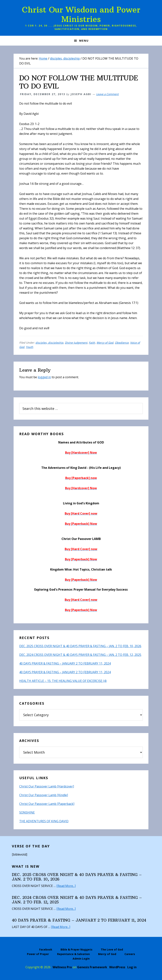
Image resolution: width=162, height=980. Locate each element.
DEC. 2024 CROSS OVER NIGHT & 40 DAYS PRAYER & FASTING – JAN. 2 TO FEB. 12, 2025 (80, 655)
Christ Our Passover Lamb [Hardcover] (47, 786)
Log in (132, 967)
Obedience (122, 343)
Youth (30, 347)
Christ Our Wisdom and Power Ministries (81, 14)
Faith (92, 343)
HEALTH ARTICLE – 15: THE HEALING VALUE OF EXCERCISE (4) (63, 681)
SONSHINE (27, 812)
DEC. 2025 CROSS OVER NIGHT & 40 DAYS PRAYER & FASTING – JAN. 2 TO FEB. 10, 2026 (80, 646)
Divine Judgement (76, 343)
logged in (44, 377)
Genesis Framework (92, 967)
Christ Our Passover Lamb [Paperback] (47, 804)
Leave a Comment (107, 94)
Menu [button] (84, 41)
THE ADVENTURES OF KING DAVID (44, 821)
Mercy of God (105, 343)
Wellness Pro (62, 967)
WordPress (117, 967)
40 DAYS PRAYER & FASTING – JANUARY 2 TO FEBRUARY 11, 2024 (65, 663)
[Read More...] (66, 886)
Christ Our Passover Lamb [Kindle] (44, 795)
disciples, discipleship (49, 343)
